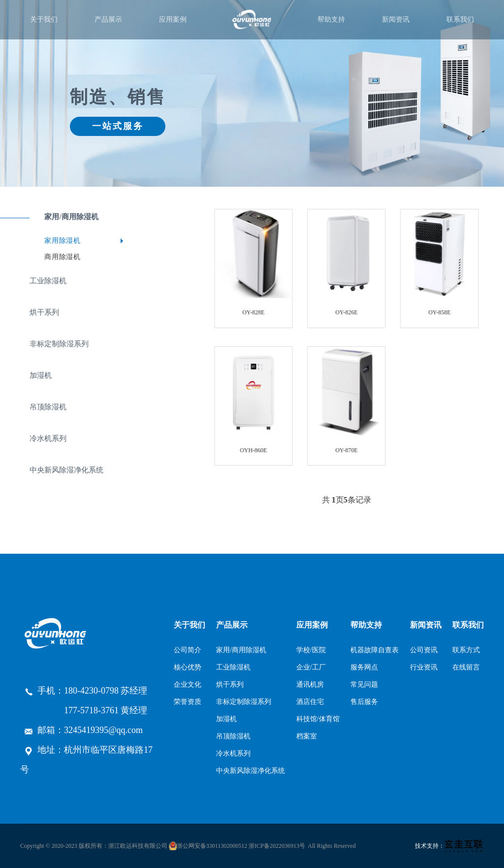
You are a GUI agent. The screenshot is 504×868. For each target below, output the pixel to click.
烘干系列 (230, 684)
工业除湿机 (233, 667)
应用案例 (173, 19)
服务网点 (364, 667)
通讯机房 (310, 684)
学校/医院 (311, 650)
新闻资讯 (396, 19)
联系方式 (466, 650)
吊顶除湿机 (233, 736)
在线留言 (466, 667)
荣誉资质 (188, 702)
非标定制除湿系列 (244, 702)
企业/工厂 (311, 667)
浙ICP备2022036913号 (277, 846)
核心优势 (188, 667)
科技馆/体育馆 (318, 719)
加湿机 (226, 719)
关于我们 (44, 19)
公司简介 (188, 650)
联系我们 (460, 19)
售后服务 (364, 702)
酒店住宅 (310, 702)
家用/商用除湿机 (241, 650)
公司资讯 (424, 650)
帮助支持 (331, 19)
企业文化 (188, 684)
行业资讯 (424, 667)
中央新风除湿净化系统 (251, 771)
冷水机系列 (233, 753)
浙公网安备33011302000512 (212, 846)
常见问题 (364, 684)
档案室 (307, 736)
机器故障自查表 (375, 650)
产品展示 (108, 19)
